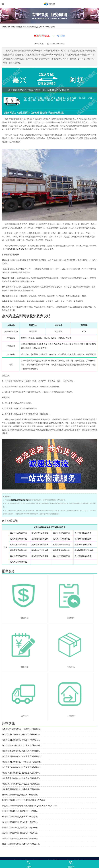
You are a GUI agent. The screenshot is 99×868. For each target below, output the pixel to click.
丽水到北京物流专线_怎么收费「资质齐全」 (20, 822)
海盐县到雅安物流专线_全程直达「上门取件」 (21, 773)
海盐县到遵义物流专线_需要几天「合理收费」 (21, 751)
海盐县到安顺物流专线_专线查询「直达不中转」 (22, 756)
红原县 (28, 348)
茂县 (45, 344)
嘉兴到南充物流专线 (61, 550)
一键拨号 (28, 864)
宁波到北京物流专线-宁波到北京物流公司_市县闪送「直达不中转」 (30, 806)
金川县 (65, 344)
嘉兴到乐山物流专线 (18, 545)
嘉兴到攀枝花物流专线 (84, 550)
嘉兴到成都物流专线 (61, 533)
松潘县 (51, 344)
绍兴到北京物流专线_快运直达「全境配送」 (20, 833)
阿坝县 (89, 344)
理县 (41, 344)
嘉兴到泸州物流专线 (61, 545)
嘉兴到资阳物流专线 (83, 556)
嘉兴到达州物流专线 (83, 533)
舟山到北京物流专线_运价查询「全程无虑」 (20, 817)
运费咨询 (71, 864)
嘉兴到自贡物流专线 (18, 562)
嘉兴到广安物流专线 (61, 539)
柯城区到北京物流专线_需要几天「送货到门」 (21, 844)
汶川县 (36, 344)
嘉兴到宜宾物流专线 (61, 556)
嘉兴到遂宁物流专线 (18, 556)
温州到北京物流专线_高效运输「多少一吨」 (20, 828)
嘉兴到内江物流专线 (40, 550)
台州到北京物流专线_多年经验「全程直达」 (20, 838)
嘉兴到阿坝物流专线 (16, 249)
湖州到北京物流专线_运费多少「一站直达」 (20, 811)
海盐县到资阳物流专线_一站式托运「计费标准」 (22, 762)
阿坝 (23, 344)
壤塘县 (83, 344)
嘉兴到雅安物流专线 (40, 556)
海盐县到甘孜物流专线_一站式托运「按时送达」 (22, 729)
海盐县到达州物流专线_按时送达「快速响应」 (21, 778)
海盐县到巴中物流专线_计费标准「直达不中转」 (22, 767)
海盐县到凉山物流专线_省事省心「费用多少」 (21, 734)
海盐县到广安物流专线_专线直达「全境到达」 (21, 784)
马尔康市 (29, 344)
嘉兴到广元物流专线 (83, 539)
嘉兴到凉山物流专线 (40, 545)
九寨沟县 (57, 344)
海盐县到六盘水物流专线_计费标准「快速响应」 (22, 745)
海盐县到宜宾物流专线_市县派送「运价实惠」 (21, 789)
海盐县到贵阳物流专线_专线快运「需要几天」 (21, 740)
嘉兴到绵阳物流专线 (18, 550)
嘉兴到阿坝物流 (10, 27)
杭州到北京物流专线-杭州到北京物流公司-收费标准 (23, 800)
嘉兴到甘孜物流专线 (40, 539)
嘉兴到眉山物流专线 (83, 545)
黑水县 (77, 344)
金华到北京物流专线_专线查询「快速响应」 (20, 795)
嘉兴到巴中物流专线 (40, 533)
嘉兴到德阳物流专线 (18, 539)
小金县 (71, 344)
